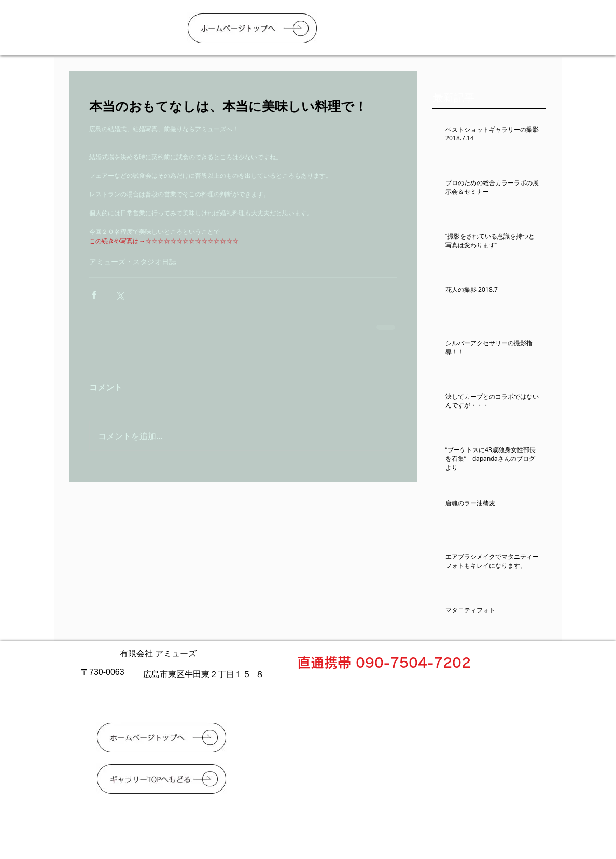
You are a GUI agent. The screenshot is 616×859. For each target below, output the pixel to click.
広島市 (156, 674)
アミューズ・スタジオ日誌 (133, 262)
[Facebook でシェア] (94, 295)
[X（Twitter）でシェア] (120, 295)
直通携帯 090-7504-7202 (384, 663)
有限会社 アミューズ (158, 653)
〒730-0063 (103, 672)
